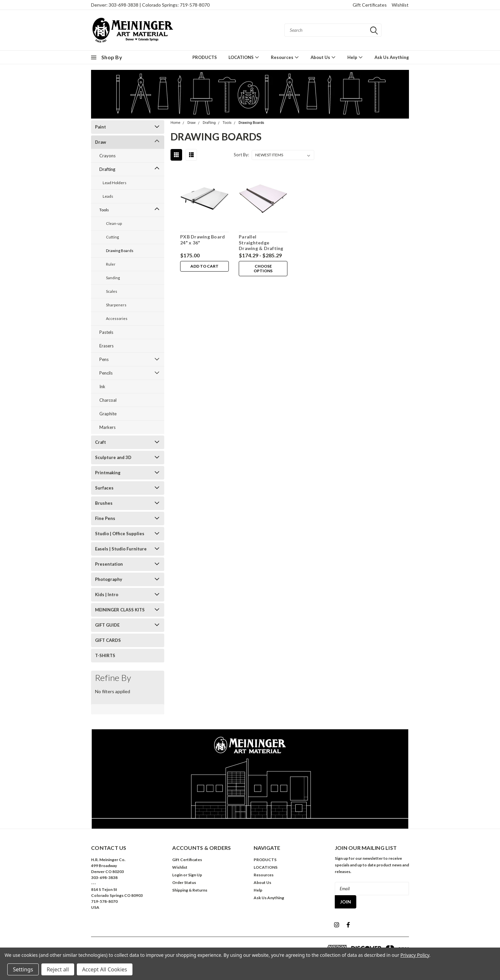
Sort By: (241, 155)
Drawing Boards (120, 251)
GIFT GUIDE (107, 625)
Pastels (106, 332)
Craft (100, 442)
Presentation (109, 564)
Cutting (112, 237)
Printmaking (108, 473)
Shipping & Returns (190, 890)
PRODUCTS (205, 57)
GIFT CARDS (108, 640)
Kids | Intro (107, 594)
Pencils (106, 373)
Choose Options (263, 268)
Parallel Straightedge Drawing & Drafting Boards (261, 245)
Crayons (107, 156)
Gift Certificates (370, 5)
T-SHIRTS (105, 655)
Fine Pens (105, 518)
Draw (100, 142)
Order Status (184, 882)
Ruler (111, 264)
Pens (104, 359)
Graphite (108, 414)
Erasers (106, 346)
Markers (107, 427)
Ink (102, 387)
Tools (104, 210)
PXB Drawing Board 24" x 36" (202, 240)
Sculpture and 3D (113, 457)
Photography (109, 579)
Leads (108, 196)
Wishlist (400, 5)
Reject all (58, 969)
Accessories (117, 318)
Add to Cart (204, 266)
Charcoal (108, 400)
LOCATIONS (244, 57)
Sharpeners (116, 305)
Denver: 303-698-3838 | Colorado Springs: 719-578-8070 (150, 5)
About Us (323, 57)
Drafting (107, 169)
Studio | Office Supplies (120, 534)
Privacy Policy (415, 955)
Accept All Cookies (105, 969)
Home (175, 123)
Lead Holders (115, 183)
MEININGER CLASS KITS (120, 610)
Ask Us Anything (392, 57)
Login (177, 875)
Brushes (104, 503)
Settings (23, 969)
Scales (112, 291)
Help (355, 57)
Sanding (113, 278)
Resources (285, 57)
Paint (100, 127)
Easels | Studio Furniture (121, 549)
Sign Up (195, 875)
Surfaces (104, 488)
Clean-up (114, 223)
